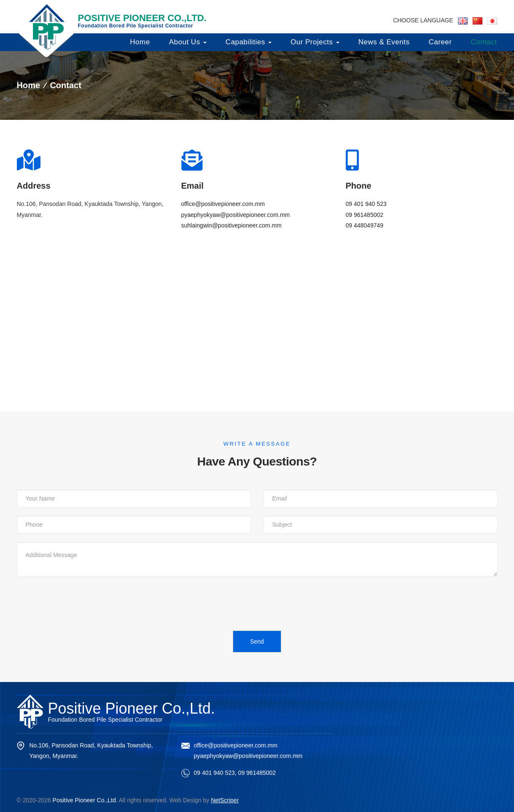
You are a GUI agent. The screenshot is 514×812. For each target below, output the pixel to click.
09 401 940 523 (366, 204)
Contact (484, 42)
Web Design (186, 800)
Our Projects (315, 42)
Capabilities (249, 42)
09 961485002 (365, 215)
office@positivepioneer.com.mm (223, 204)
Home (140, 42)
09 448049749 (365, 225)
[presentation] (81, 601)
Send (257, 641)
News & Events (384, 42)
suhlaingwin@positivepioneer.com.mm (231, 225)
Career (440, 42)
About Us (188, 42)
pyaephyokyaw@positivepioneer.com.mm (236, 215)
